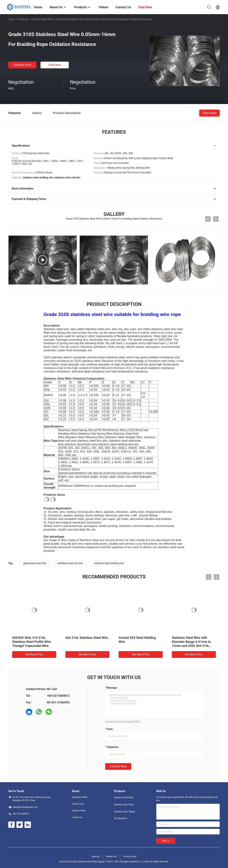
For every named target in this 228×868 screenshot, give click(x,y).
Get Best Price (22, 65)
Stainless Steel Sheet (124, 805)
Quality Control (79, 811)
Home (12, 19)
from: (110, 729)
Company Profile (79, 797)
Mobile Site (111, 857)
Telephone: (113, 747)
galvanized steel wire (35, 563)
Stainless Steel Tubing (124, 812)
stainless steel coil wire (70, 563)
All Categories (121, 818)
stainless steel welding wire (109, 563)
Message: (112, 688)
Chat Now (55, 65)
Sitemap (96, 857)
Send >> (166, 841)
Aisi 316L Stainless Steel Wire (87, 638)
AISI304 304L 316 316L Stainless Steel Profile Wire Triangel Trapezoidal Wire (32, 642)
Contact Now (118, 766)
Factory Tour (78, 804)
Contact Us (77, 817)
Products (23, 19)
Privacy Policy (130, 857)
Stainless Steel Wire (42, 19)
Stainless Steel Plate (124, 798)
